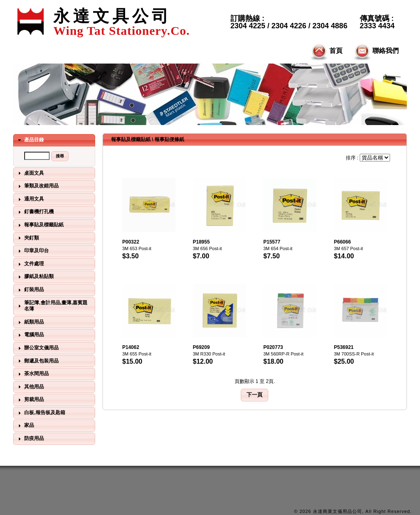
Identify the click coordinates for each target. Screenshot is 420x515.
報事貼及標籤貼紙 (131, 139)
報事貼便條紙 (169, 139)
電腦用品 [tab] (30, 335)
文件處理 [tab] (30, 264)
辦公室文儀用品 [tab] (37, 348)
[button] (60, 156)
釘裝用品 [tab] (30, 290)
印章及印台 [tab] (32, 251)
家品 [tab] (25, 426)
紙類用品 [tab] (30, 322)
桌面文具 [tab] (30, 173)
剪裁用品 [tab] (30, 400)
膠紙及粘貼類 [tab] (35, 277)
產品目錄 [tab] (30, 140)
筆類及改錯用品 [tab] (37, 186)
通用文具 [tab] (30, 199)
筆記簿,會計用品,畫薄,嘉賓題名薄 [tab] (52, 306)
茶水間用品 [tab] (32, 374)
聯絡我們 (375, 51)
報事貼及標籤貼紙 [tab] (40, 225)
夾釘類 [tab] (27, 238)
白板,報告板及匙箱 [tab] (41, 413)
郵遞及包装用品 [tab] (37, 361)
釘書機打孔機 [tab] (35, 212)
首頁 (326, 51)
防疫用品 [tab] (30, 439)
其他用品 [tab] (30, 387)
